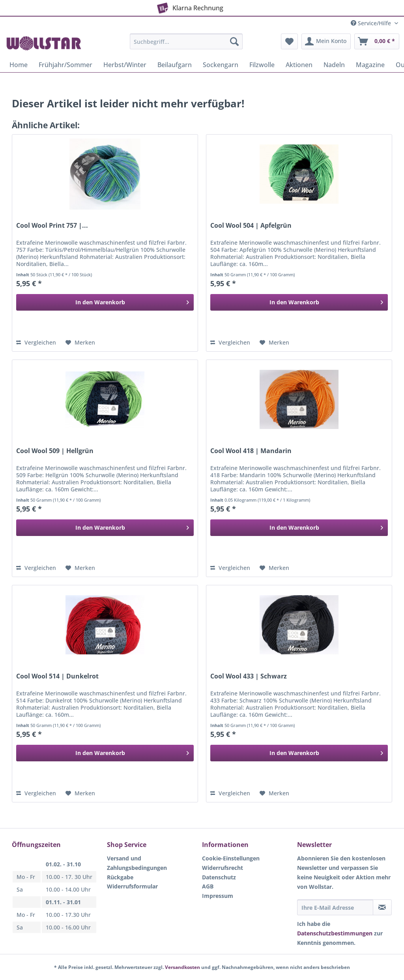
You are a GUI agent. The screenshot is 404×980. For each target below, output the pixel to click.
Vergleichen (36, 342)
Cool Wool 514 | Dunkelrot (57, 676)
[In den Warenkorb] (105, 302)
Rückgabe (120, 877)
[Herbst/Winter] (125, 65)
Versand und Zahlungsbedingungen (137, 863)
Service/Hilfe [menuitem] (372, 23)
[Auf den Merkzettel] (80, 343)
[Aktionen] (299, 65)
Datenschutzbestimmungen (335, 933)
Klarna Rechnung (189, 6)
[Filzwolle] (262, 65)
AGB (208, 886)
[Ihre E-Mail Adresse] (335, 907)
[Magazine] (370, 65)
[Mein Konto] (326, 41)
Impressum (218, 896)
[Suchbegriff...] (186, 41)
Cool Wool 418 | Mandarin (251, 451)
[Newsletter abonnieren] (382, 907)
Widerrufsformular (132, 886)
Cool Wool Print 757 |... (52, 226)
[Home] (19, 65)
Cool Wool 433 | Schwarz (249, 676)
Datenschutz (219, 877)
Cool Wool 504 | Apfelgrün (251, 226)
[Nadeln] (334, 65)
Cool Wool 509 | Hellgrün (55, 451)
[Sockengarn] (221, 65)
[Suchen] (234, 41)
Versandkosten (182, 967)
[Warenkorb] (377, 41)
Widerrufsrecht (223, 868)
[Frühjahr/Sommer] (65, 65)
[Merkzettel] (289, 41)
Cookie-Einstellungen (231, 858)
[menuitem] (186, 45)
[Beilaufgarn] (175, 65)
